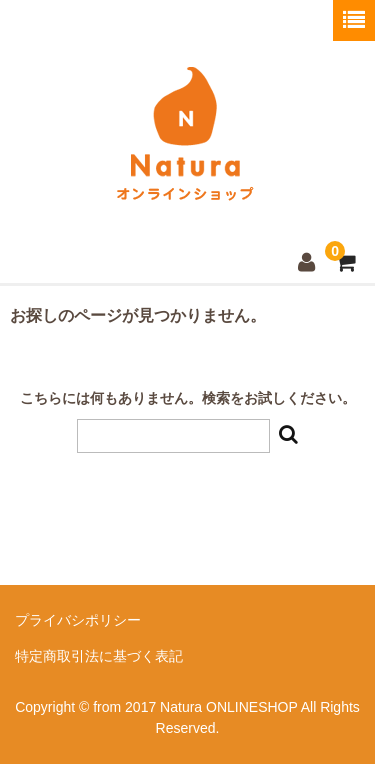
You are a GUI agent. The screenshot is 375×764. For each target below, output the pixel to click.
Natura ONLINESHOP (184, 200)
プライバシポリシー (78, 620)
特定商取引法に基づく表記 (99, 656)
